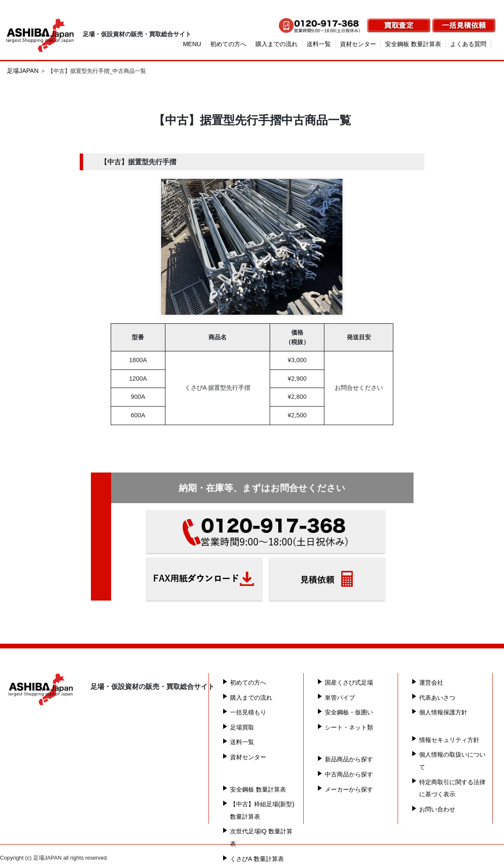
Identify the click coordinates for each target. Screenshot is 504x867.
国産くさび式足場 (349, 682)
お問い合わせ (437, 809)
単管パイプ (340, 698)
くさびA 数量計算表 (257, 859)
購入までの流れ (277, 44)
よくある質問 (468, 44)
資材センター (358, 44)
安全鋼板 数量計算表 (413, 44)
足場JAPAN (23, 71)
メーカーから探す (349, 789)
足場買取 (242, 727)
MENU (192, 44)
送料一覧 (319, 44)
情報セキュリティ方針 (449, 740)
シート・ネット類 (349, 727)
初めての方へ (228, 44)
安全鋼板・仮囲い (349, 712)
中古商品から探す (349, 774)
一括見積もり (248, 712)
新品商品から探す (349, 759)
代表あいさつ (437, 698)
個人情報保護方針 (443, 712)
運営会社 (431, 682)
